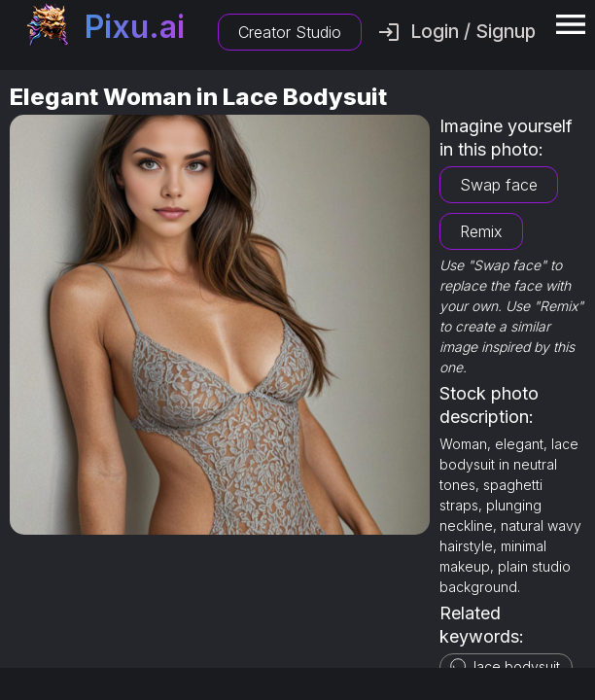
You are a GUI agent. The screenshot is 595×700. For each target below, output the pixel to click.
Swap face (499, 185)
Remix (481, 231)
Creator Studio (290, 32)
